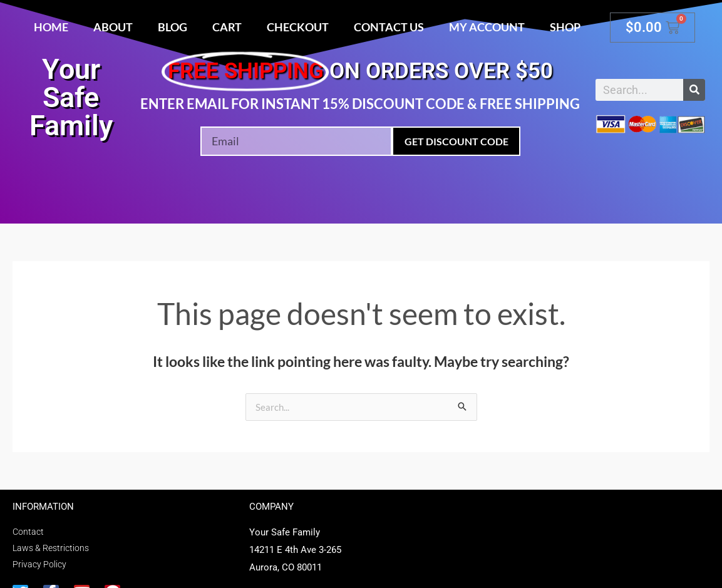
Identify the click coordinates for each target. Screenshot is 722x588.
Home (51, 27)
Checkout (298, 27)
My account (487, 27)
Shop (565, 27)
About (113, 27)
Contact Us (389, 27)
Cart (227, 27)
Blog (173, 27)
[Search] (694, 90)
